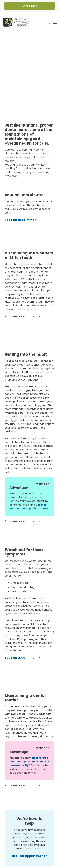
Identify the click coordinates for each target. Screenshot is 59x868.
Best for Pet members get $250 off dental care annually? (29, 762)
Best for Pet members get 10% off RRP (29, 507)
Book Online (29, 6)
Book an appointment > (22, 220)
